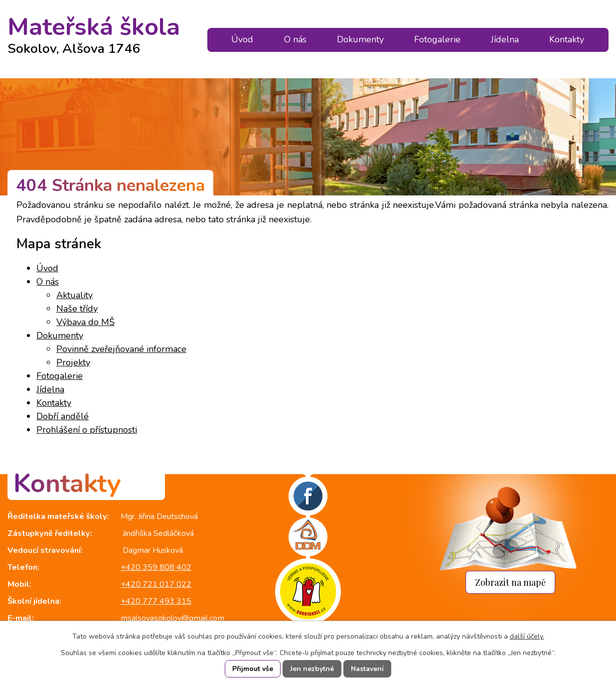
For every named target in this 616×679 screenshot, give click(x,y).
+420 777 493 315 (156, 601)
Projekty (73, 362)
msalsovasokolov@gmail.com (172, 618)
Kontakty (567, 39)
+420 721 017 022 (156, 584)
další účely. (527, 636)
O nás (295, 39)
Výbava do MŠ (85, 322)
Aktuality (75, 295)
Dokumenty (360, 39)
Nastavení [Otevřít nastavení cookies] (367, 669)
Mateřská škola (94, 31)
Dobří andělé (63, 416)
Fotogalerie (437, 39)
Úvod (242, 39)
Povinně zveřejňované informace (121, 349)
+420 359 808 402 (156, 567)
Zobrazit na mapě (510, 582)
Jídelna (505, 39)
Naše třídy (77, 309)
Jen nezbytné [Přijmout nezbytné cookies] (312, 669)
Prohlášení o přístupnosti (87, 430)
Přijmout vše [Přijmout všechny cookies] (253, 669)
